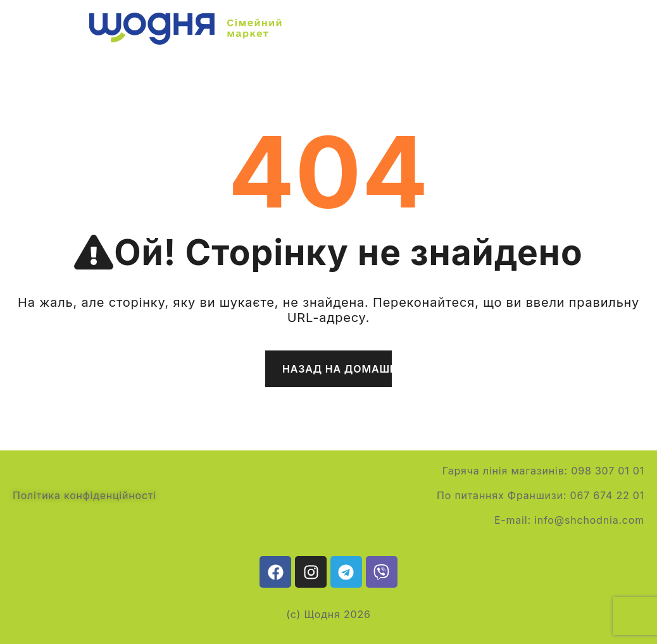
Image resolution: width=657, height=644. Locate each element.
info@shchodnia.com (589, 520)
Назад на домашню (337, 369)
